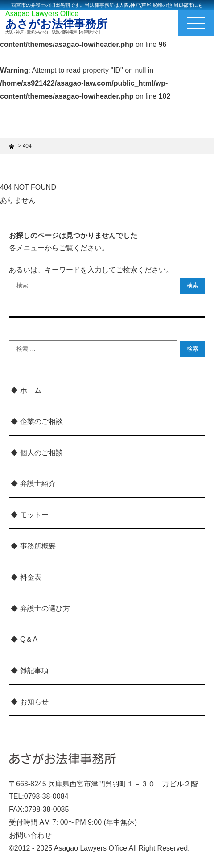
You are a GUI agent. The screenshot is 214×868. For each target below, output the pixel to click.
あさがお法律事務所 (56, 24)
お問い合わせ (30, 835)
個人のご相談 (41, 453)
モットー (34, 515)
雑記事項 (34, 671)
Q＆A (29, 639)
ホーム (31, 390)
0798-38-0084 (46, 796)
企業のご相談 (41, 422)
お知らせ (34, 702)
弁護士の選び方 (45, 608)
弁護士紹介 (38, 484)
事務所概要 (38, 546)
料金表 (31, 577)
